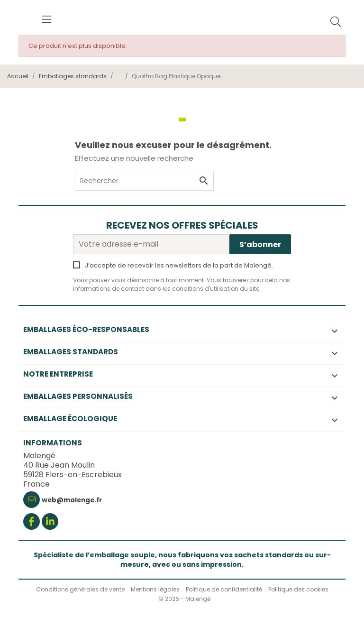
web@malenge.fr (72, 500)
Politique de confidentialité (224, 589)
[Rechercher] (336, 22)
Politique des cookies (298, 589)
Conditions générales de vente (80, 589)
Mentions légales (155, 589)
